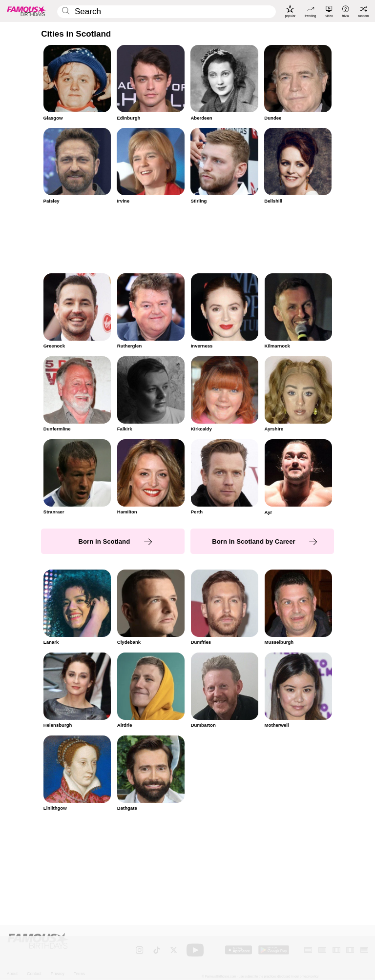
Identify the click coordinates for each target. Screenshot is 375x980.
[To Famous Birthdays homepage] (26, 11)
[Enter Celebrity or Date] (166, 12)
